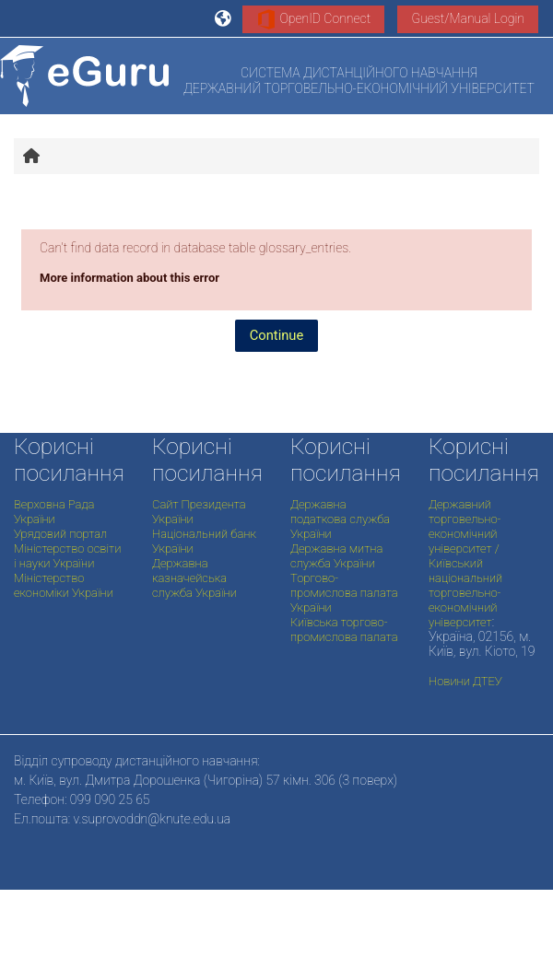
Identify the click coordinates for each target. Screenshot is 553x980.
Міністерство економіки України (64, 585)
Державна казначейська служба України (194, 578)
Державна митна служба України (336, 556)
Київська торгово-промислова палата (344, 630)
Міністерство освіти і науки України (67, 556)
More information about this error (129, 278)
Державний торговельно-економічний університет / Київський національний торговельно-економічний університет (465, 563)
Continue (277, 335)
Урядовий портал (60, 534)
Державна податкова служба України (340, 519)
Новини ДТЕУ (465, 681)
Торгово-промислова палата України (344, 593)
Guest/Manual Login (468, 18)
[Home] (84, 76)
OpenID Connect (313, 19)
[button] (224, 18)
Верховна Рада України (54, 512)
